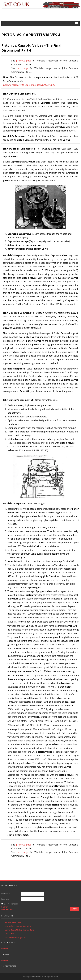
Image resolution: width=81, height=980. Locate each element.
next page (22, 68)
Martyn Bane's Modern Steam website (19, 930)
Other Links (9, 934)
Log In (74, 909)
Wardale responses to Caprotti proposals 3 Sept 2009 (29, 85)
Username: (6, 894)
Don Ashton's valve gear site (16, 938)
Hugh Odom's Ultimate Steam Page (18, 926)
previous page (24, 61)
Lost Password (7, 910)
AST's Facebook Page (13, 922)
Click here (5, 949)
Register (4, 907)
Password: (5, 899)
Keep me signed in (11, 904)
